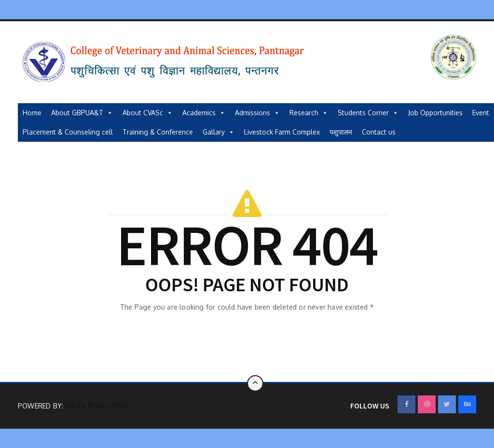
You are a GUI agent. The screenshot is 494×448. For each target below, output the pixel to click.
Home (32, 113)
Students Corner (368, 113)
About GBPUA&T (82, 113)
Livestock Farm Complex (282, 132)
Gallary (219, 132)
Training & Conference (158, 132)
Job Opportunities (435, 113)
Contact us (379, 132)
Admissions (257, 113)
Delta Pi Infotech (96, 406)
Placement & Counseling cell (68, 132)
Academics (204, 113)
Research (309, 113)
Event (481, 113)
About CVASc (148, 113)
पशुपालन (341, 132)
